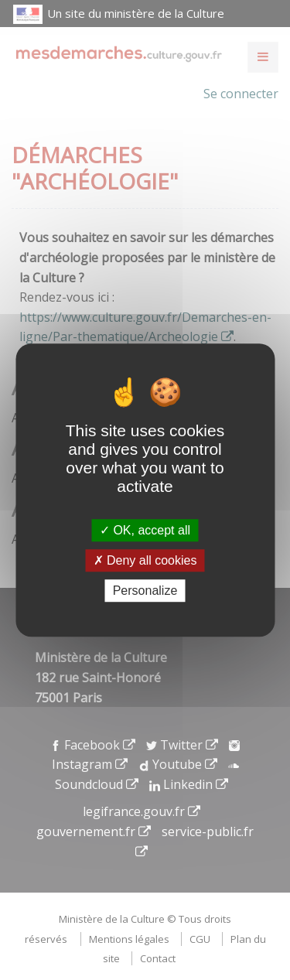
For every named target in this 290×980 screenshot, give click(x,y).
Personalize (145, 591)
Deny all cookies (145, 560)
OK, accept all (145, 530)
